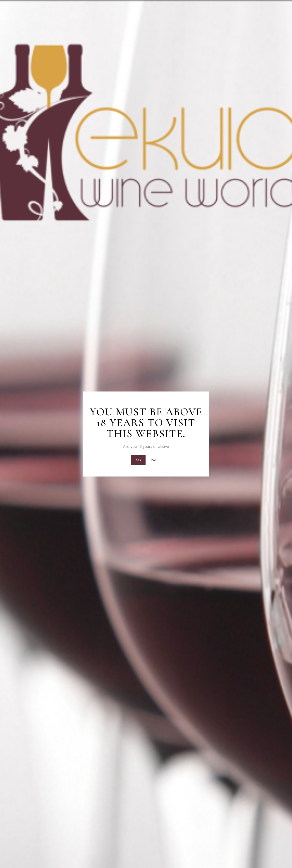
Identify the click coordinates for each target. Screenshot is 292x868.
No (154, 460)
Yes (138, 460)
